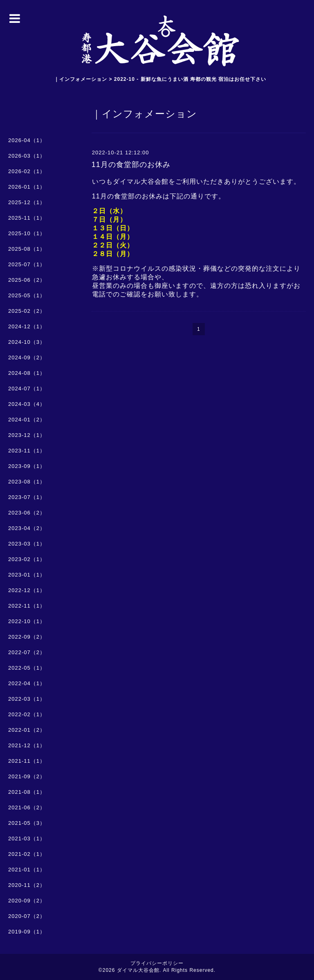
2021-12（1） (27, 745)
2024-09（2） (27, 357)
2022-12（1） (27, 590)
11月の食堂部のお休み (131, 165)
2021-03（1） (27, 839)
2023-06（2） (27, 513)
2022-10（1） (27, 621)
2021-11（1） (27, 761)
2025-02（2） (27, 311)
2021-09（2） (27, 776)
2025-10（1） (27, 233)
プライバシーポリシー (157, 963)
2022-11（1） (27, 606)
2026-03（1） (27, 156)
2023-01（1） (27, 575)
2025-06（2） (27, 280)
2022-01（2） (27, 730)
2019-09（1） (27, 932)
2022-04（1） (27, 683)
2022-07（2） (27, 652)
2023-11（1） (27, 451)
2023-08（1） (27, 482)
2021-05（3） (27, 823)
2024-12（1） (27, 326)
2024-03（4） (27, 404)
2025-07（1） (27, 264)
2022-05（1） (27, 668)
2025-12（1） (27, 202)
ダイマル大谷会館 (138, 970)
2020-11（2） (27, 885)
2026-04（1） (27, 140)
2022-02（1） (27, 714)
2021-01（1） (27, 870)
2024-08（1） (27, 373)
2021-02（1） (27, 854)
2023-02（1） (27, 559)
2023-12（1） (27, 435)
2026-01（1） (27, 187)
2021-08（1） (27, 792)
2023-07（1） (27, 497)
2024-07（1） (27, 389)
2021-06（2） (27, 807)
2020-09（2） (27, 901)
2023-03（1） (27, 544)
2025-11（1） (27, 218)
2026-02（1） (27, 171)
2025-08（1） (27, 249)
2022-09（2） (27, 637)
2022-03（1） (27, 699)
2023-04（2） (27, 528)
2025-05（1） (27, 295)
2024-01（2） (27, 420)
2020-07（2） (27, 916)
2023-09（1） (27, 466)
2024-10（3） (27, 342)
